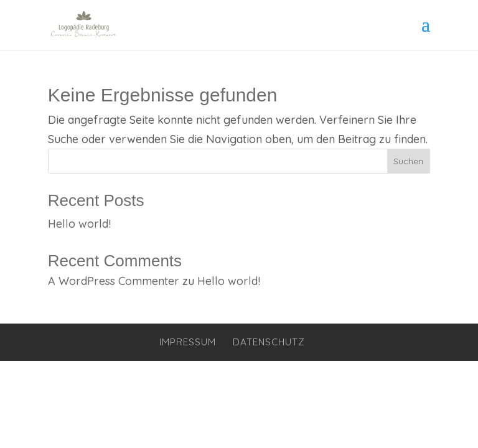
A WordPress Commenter (114, 281)
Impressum (188, 342)
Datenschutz (269, 342)
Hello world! (79, 224)
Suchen (408, 161)
